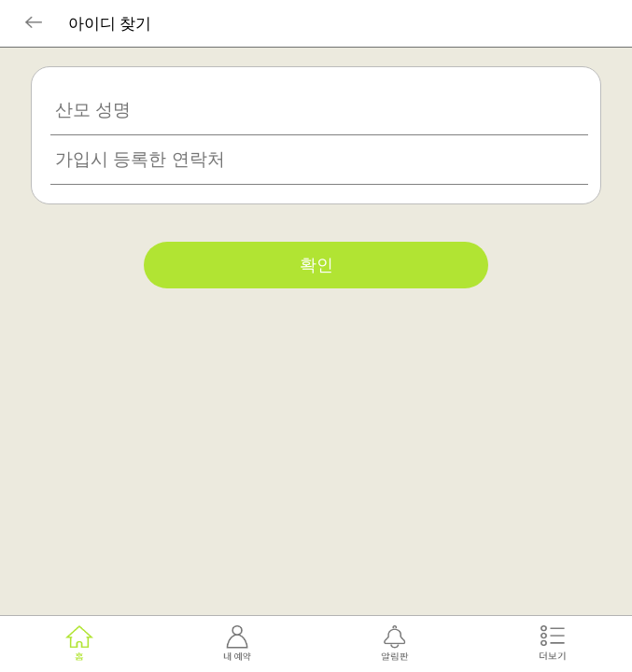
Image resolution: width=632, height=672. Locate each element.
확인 (316, 265)
